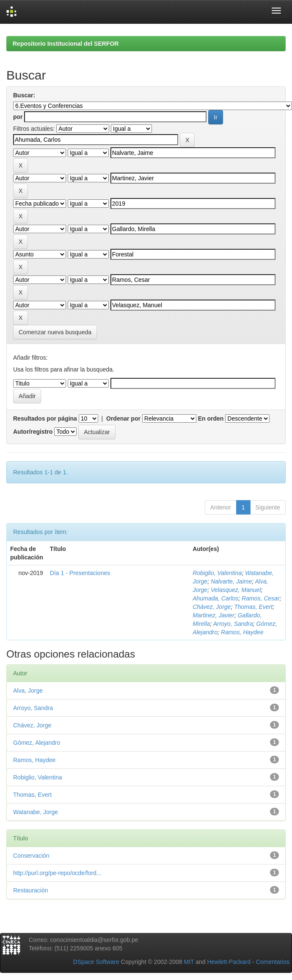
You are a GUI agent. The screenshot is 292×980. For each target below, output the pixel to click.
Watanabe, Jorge (36, 812)
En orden (211, 418)
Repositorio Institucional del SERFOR (66, 44)
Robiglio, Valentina (217, 573)
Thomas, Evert (253, 607)
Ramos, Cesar (260, 598)
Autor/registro (33, 432)
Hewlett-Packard (229, 962)
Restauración (31, 890)
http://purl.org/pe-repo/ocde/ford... (57, 873)
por (18, 117)
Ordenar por (123, 418)
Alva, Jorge (28, 691)
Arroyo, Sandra (233, 624)
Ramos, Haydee (242, 632)
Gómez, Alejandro (37, 743)
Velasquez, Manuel (236, 590)
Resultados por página (45, 418)
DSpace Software (96, 962)
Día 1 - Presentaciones (80, 573)
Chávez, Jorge (212, 607)
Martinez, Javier (213, 615)
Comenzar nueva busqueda (55, 332)
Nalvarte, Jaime (231, 581)
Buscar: (24, 95)
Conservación (31, 856)
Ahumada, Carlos (215, 598)
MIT (189, 962)
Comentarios (273, 962)
